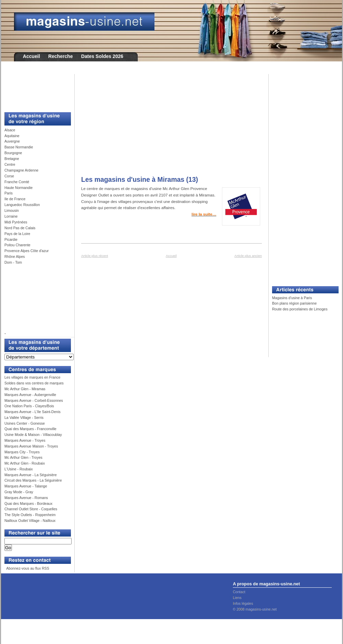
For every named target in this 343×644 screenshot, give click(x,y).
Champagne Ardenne (21, 170)
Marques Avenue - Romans (26, 498)
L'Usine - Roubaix (19, 469)
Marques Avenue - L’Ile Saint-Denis (33, 412)
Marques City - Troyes (22, 452)
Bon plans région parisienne (294, 303)
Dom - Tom (13, 262)
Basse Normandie (19, 147)
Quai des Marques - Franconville (30, 429)
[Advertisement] (35, 89)
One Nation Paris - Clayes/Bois (29, 406)
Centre (10, 164)
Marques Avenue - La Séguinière (31, 475)
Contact (239, 592)
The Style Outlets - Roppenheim (30, 515)
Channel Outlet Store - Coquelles (31, 509)
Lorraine (11, 216)
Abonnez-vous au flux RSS (27, 568)
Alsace (10, 130)
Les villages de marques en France (32, 377)
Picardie (11, 239)
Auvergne (12, 141)
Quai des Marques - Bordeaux (28, 503)
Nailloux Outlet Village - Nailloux (30, 521)
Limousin (12, 210)
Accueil (31, 56)
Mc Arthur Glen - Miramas (25, 389)
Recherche (61, 56)
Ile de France (15, 199)
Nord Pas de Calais (20, 228)
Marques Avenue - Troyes (25, 440)
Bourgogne (13, 153)
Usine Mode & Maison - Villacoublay (33, 435)
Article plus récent (95, 256)
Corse (9, 176)
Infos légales (243, 603)
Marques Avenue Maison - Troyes (31, 446)
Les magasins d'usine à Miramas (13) (140, 179)
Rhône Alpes (15, 257)
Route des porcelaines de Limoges (300, 309)
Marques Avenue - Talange (26, 486)
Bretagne (12, 159)
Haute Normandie (19, 188)
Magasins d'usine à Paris (292, 298)
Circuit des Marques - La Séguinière (33, 480)
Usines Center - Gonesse (25, 423)
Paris (9, 193)
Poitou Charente (17, 245)
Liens (237, 598)
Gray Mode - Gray (19, 492)
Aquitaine (12, 136)
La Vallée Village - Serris (24, 418)
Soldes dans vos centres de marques (34, 383)
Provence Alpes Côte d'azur (27, 251)
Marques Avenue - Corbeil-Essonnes (34, 400)
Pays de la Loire (17, 234)
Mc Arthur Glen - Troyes (23, 457)
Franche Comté (17, 182)
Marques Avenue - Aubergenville (30, 395)
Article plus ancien (248, 256)
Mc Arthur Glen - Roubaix (25, 463)
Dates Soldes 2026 (102, 56)
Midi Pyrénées (16, 222)
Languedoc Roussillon (22, 205)
